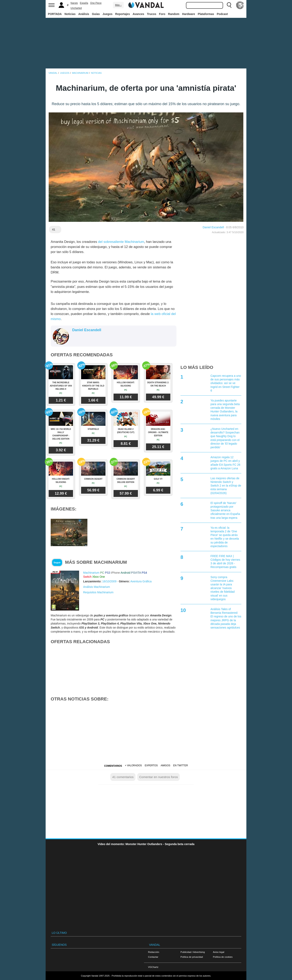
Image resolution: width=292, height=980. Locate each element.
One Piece (96, 3)
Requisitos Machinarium (98, 592)
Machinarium (134, 242)
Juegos (108, 14)
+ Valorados (133, 765)
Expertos (151, 765)
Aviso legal (219, 952)
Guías (96, 14)
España (84, 3)
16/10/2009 (109, 581)
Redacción (154, 952)
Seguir (57, 563)
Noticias (70, 14)
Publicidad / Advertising (193, 952)
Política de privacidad (192, 957)
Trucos (152, 14)
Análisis (84, 14)
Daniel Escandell (213, 227)
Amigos (165, 765)
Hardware (189, 14)
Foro (162, 14)
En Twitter (180, 765)
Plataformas (206, 14)
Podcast (222, 14)
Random (174, 14)
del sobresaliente (111, 242)
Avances (138, 14)
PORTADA (55, 14)
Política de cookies (223, 957)
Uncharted (76, 8)
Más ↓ (118, 5)
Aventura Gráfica (141, 581)
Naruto (74, 3)
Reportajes (122, 14)
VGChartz (153, 967)
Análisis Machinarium (97, 587)
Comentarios (113, 766)
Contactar (153, 957)
